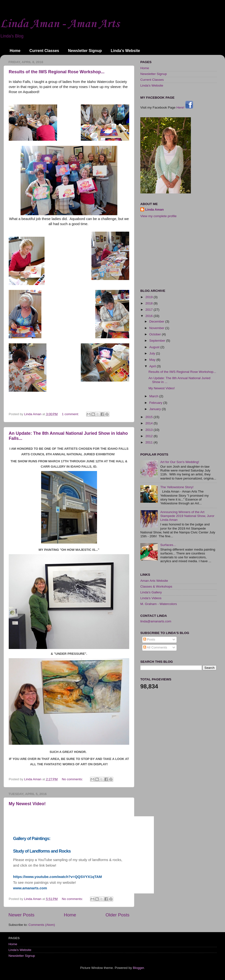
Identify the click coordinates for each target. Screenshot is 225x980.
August (155, 347)
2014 (150, 423)
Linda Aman (154, 210)
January (156, 409)
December (157, 321)
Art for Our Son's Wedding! (180, 462)
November (157, 328)
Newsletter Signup (85, 51)
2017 (150, 310)
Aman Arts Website (154, 581)
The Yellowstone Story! (177, 487)
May (153, 360)
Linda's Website (125, 51)
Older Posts (117, 915)
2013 (150, 430)
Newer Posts (21, 915)
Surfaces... (168, 545)
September (158, 341)
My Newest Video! (27, 804)
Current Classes (44, 51)
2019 (150, 297)
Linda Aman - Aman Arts (60, 24)
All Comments (155, 647)
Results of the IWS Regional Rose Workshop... (57, 72)
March (154, 396)
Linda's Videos (151, 598)
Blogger (138, 968)
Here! (185, 107)
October (156, 334)
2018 (150, 303)
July (153, 353)
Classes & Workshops (156, 586)
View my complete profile (158, 216)
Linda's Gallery (151, 592)
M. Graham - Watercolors (159, 604)
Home (15, 51)
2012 (150, 436)
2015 (150, 417)
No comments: (73, 779)
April (153, 366)
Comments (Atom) (42, 925)
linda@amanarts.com (156, 621)
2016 (150, 316)
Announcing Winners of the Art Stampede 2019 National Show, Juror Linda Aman (187, 516)
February (156, 403)
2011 (150, 442)
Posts (149, 639)
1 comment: (71, 414)
